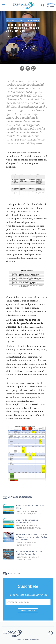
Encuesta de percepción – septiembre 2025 (28, 521)
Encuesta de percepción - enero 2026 (30, 507)
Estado (13, 37)
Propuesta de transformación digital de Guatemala (29, 553)
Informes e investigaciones (23, 20)
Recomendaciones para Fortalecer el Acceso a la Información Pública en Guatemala (32, 537)
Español (51, 4)
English (50, 6)
